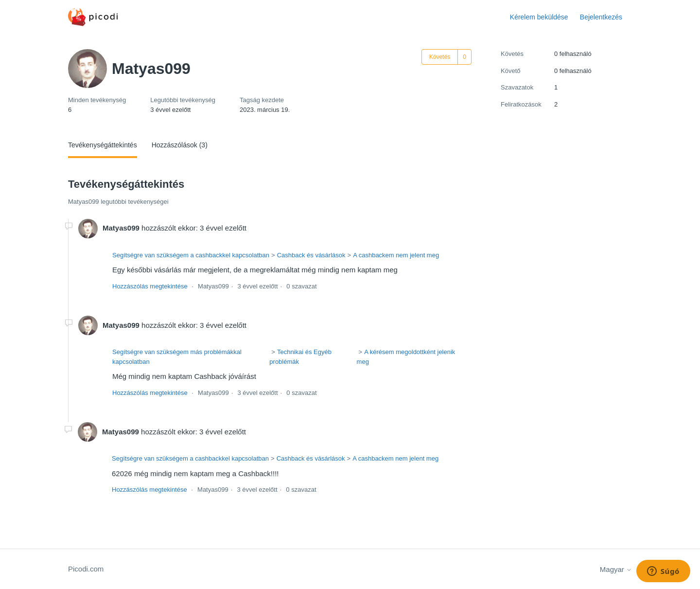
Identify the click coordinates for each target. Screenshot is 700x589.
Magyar (616, 569)
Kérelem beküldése (539, 17)
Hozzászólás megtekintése (150, 286)
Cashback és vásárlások (311, 255)
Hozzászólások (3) (180, 145)
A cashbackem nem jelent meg (396, 255)
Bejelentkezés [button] (601, 17)
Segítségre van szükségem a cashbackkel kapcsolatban (191, 255)
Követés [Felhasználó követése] (440, 57)
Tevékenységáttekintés (103, 145)
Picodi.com (86, 569)
